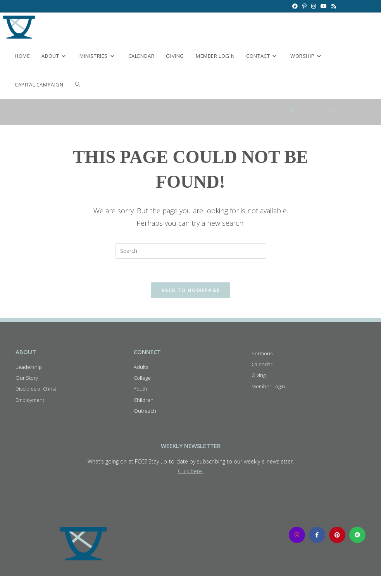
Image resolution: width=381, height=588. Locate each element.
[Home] (292, 109)
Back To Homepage (191, 290)
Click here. (190, 471)
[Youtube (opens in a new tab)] (324, 6)
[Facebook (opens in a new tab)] (295, 6)
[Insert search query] (191, 251)
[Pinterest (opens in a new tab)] (304, 6)
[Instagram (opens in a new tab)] (314, 6)
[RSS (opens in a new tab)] (333, 6)
